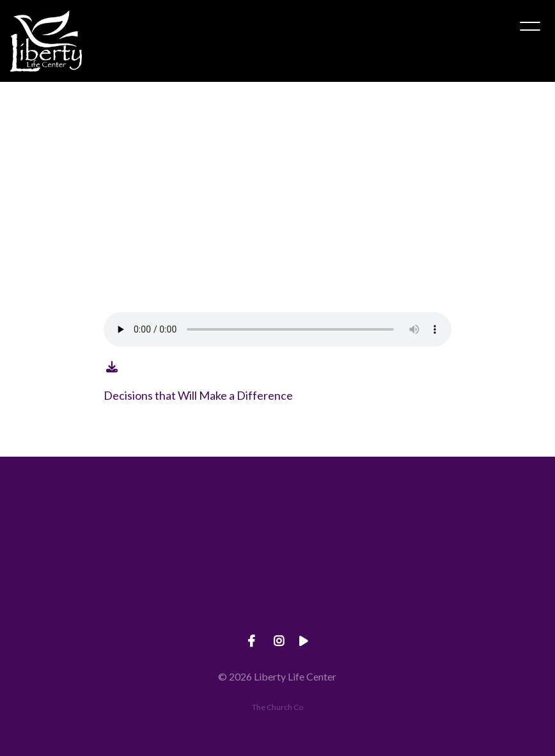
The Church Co (277, 707)
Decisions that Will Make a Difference (198, 395)
